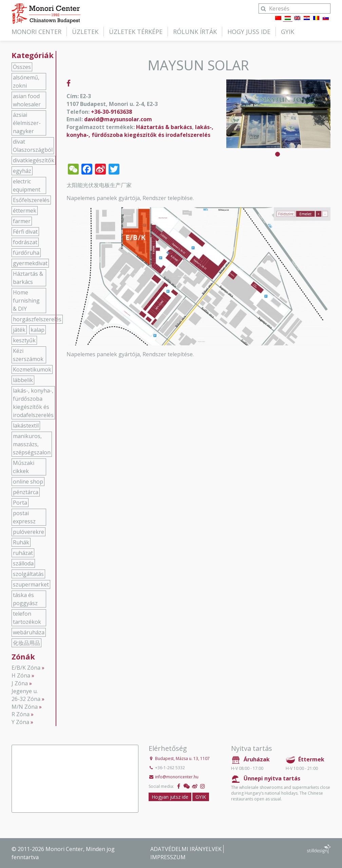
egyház (22, 171)
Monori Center (36, 32)
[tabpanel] (278, 114)
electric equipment (27, 185)
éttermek (25, 211)
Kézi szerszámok (28, 355)
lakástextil (26, 426)
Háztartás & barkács (164, 127)
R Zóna (21, 714)
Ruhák (21, 542)
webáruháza (29, 632)
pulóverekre (28, 532)
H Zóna (21, 675)
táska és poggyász (25, 599)
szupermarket (31, 584)
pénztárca (26, 492)
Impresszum (168, 857)
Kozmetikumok (32, 369)
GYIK (288, 32)
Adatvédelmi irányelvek (186, 849)
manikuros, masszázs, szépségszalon (32, 444)
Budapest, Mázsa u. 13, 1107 (182, 758)
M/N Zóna (25, 707)
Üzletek (85, 32)
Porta (20, 503)
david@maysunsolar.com (118, 119)
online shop (28, 482)
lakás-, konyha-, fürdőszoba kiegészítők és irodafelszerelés (140, 131)
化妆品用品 (26, 643)
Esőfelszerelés (31, 200)
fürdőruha (26, 253)
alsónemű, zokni (26, 82)
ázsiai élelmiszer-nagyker (27, 123)
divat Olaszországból (33, 146)
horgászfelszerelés (37, 319)
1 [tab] (278, 154)
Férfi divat (25, 232)
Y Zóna (20, 722)
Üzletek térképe (136, 32)
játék (19, 330)
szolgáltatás (28, 574)
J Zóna (20, 683)
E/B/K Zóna (26, 668)
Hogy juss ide (249, 32)
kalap (37, 330)
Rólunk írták (195, 32)
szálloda (23, 563)
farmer (22, 221)
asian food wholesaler (27, 100)
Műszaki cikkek (24, 467)
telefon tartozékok (27, 618)
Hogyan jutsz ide (170, 797)
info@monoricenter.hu (177, 777)
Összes (22, 67)
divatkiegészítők (34, 160)
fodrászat (25, 242)
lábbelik (23, 380)
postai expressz (24, 517)
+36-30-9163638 (111, 112)
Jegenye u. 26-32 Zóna (26, 695)
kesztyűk (24, 340)
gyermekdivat (30, 263)
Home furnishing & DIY (26, 301)
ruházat (23, 553)
